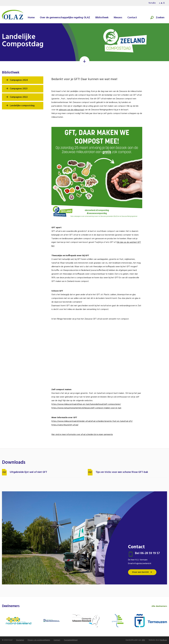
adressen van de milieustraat (71, 110)
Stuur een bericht (140, 572)
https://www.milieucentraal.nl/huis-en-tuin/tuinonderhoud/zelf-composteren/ (86, 404)
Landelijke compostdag (22, 106)
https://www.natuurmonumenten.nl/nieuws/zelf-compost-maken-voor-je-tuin (86, 408)
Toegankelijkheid (71, 640)
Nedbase (164, 640)
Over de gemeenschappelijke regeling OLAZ (65, 18)
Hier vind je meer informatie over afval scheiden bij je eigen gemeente (82, 435)
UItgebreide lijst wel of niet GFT (28, 472)
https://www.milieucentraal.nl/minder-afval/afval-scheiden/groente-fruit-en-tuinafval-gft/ (92, 421)
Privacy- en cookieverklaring (39, 640)
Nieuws (118, 18)
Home (31, 18)
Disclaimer (20, 640)
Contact (132, 18)
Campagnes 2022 (19, 97)
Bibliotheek (102, 18)
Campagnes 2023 (19, 89)
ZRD (143, 640)
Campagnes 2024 (19, 80)
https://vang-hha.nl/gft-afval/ (65, 425)
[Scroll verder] (85, 61)
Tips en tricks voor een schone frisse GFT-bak (122, 472)
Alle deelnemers (159, 606)
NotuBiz (152, 3)
